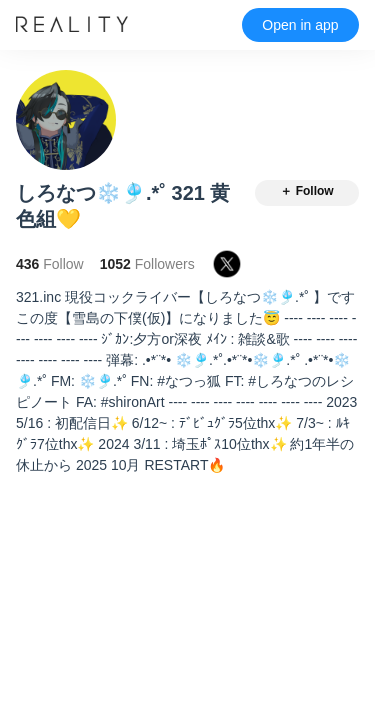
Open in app (300, 25)
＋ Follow (306, 191)
